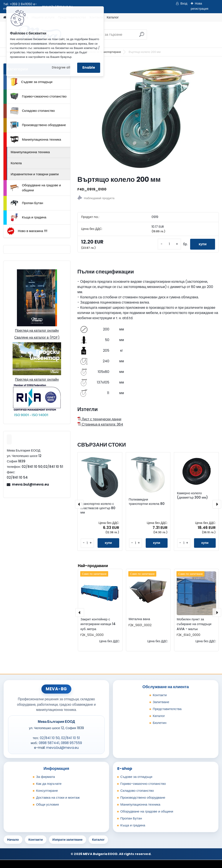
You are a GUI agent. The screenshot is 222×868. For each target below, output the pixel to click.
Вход (184, 3)
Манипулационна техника (36, 140)
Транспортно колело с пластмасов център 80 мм (98, 508)
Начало (13, 840)
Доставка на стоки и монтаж (58, 797)
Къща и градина (28, 217)
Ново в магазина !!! (27, 231)
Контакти (160, 695)
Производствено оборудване (38, 125)
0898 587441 (49, 743)
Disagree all (61, 67)
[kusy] (169, 244)
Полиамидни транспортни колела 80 (147, 502)
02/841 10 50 (50, 738)
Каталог (113, 17)
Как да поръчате (49, 784)
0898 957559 (71, 743)
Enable (89, 67)
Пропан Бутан (27, 203)
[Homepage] (5, 17)
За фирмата (45, 777)
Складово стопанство (33, 111)
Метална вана (139, 619)
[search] (142, 36)
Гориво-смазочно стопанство (38, 96)
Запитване (161, 702)
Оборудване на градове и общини (36, 188)
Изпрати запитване (68, 840)
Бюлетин (159, 723)
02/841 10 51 (71, 738)
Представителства (167, 709)
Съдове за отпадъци (31, 82)
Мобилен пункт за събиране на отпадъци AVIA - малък (194, 624)
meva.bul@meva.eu (30, 484)
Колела (16, 163)
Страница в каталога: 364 (100, 424)
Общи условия (47, 804)
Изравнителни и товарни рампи (35, 174)
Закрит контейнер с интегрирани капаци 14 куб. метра (98, 624)
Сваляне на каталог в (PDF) (37, 337)
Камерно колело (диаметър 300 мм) (192, 495)
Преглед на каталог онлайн (37, 331)
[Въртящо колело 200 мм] (148, 117)
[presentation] (79, 504)
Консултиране (47, 791)
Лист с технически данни (99, 419)
